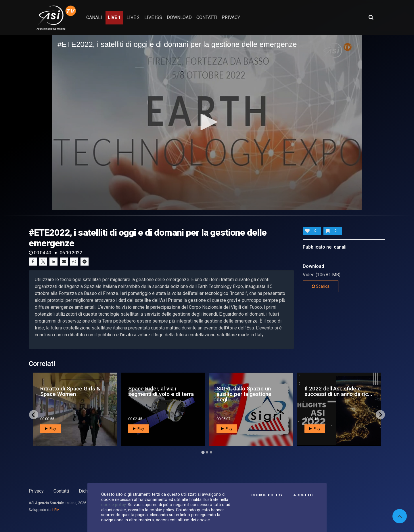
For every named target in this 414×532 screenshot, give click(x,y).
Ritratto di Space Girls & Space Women (70, 391)
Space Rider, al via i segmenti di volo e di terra (161, 391)
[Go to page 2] (207, 452)
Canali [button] (94, 17)
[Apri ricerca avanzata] (371, 17)
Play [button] (50, 429)
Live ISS (153, 17)
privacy (231, 17)
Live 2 (133, 17)
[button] (207, 122)
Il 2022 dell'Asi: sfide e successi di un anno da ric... (338, 391)
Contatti (61, 491)
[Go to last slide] (34, 415)
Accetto (303, 495)
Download (179, 17)
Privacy (36, 491)
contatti (207, 17)
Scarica (321, 286)
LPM (56, 510)
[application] (207, 122)
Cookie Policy (267, 495)
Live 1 (114, 17)
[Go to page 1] (203, 452)
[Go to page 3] (211, 452)
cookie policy (113, 505)
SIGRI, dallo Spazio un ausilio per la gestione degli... (244, 394)
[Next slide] (380, 415)
